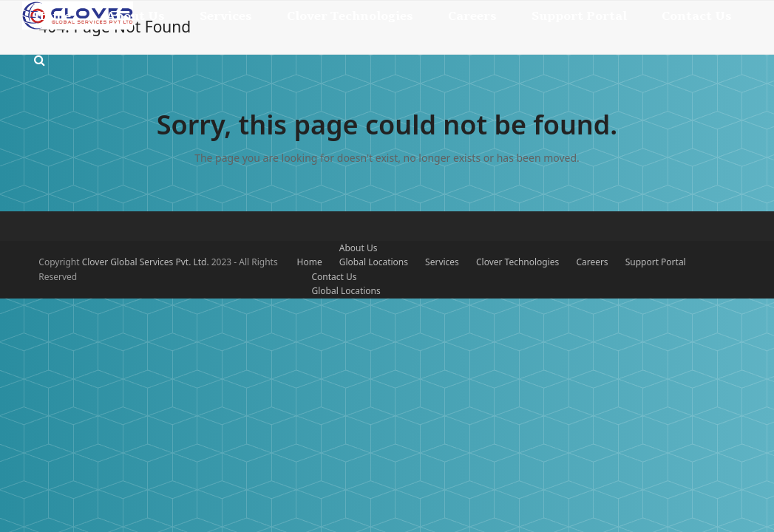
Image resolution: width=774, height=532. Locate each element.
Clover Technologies (517, 262)
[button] (40, 61)
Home (310, 262)
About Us (359, 248)
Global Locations (374, 262)
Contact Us (335, 277)
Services (442, 262)
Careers (592, 262)
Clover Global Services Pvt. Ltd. (147, 262)
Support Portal (656, 262)
